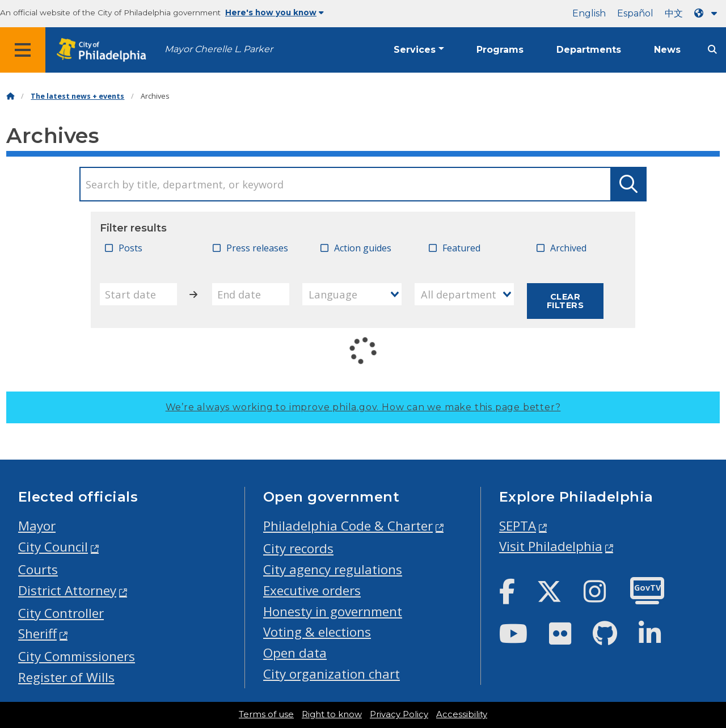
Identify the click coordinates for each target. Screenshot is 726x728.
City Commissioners (77, 656)
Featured (461, 248)
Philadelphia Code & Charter (348, 526)
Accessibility (462, 714)
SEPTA (518, 526)
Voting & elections (317, 632)
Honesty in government (333, 611)
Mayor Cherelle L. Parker (219, 49)
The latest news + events (77, 96)
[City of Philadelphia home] (105, 50)
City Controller (61, 613)
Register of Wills (66, 677)
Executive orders (312, 590)
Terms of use (266, 714)
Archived (568, 248)
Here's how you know (275, 12)
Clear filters (565, 301)
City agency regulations (333, 569)
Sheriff (37, 634)
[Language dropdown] (708, 13)
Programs (500, 50)
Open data (295, 653)
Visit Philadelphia (551, 546)
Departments (589, 50)
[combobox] (352, 294)
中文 (674, 13)
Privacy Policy (399, 714)
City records (298, 548)
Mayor (37, 526)
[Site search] (712, 50)
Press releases (257, 248)
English (589, 13)
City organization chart (332, 674)
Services (415, 50)
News (667, 50)
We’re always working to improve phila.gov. (363, 407)
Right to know (332, 714)
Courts (38, 569)
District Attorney (67, 590)
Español (635, 13)
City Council (53, 547)
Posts (130, 248)
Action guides (363, 248)
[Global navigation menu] (23, 50)
